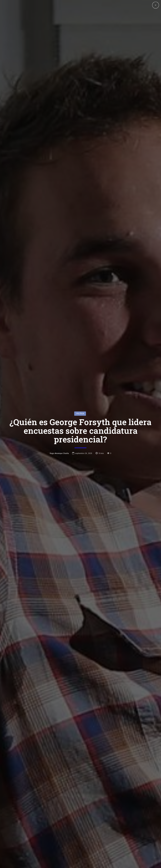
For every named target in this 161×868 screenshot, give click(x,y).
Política (80, 365)
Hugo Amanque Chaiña (59, 405)
